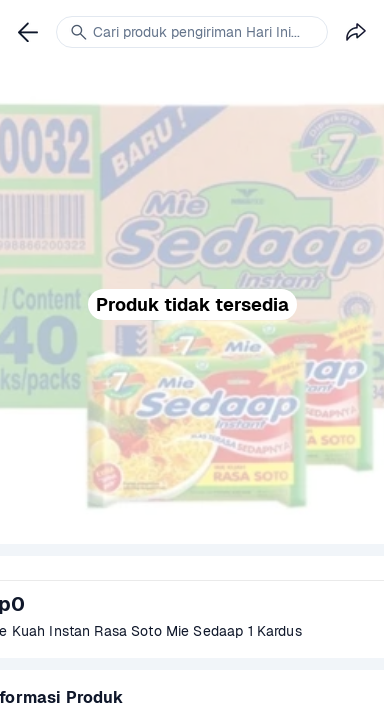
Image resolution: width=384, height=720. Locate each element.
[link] (28, 32)
